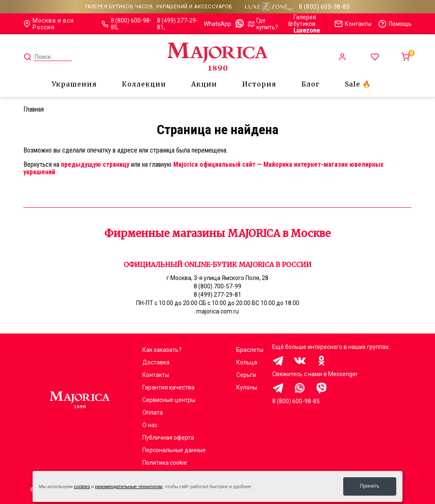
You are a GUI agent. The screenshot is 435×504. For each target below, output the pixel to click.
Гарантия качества (168, 387)
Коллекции (144, 84)
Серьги (246, 375)
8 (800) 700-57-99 (217, 286)
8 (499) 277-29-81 (177, 24)
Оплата (153, 412)
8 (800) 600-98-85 (325, 7)
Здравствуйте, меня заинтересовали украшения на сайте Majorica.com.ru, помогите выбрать (278, 388)
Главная (34, 109)
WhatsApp (224, 24)
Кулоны (247, 387)
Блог (311, 84)
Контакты (156, 375)
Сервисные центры (169, 400)
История (259, 84)
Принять (370, 486)
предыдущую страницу (95, 164)
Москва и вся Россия (49, 24)
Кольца (247, 362)
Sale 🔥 (358, 84)
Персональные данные (174, 450)
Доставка (156, 362)
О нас (150, 425)
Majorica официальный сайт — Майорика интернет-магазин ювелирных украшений (203, 168)
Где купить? (263, 24)
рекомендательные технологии (129, 486)
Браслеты (250, 350)
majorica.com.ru (217, 311)
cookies (82, 486)
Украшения (74, 84)
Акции (204, 84)
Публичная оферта (168, 438)
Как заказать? (162, 350)
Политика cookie (165, 463)
